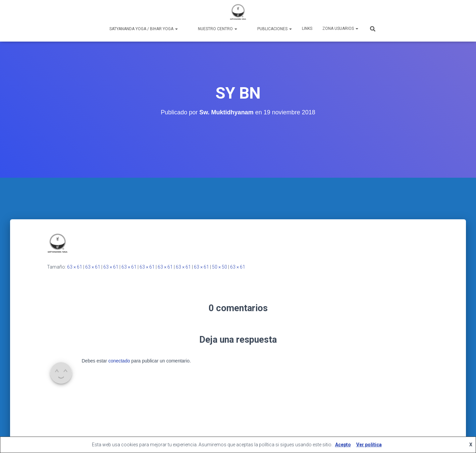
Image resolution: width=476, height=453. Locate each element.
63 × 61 (75, 267)
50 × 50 (220, 267)
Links (307, 29)
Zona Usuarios (340, 29)
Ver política (369, 445)
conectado (119, 361)
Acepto (343, 445)
